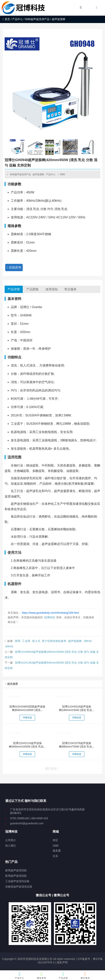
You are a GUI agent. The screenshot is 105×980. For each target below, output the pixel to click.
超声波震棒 (38, 174)
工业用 (26, 641)
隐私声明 (62, 962)
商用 (18, 641)
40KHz (9, 646)
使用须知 (52, 289)
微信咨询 (42, 975)
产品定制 (63, 975)
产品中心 (18, 19)
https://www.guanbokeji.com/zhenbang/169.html (50, 613)
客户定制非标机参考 (54, 641)
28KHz (88, 641)
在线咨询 (14, 267)
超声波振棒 (75, 641)
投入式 (36, 641)
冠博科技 (50, 617)
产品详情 (14, 289)
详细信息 (27, 718)
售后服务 (71, 289)
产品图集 (33, 289)
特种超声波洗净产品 (37, 19)
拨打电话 (85, 975)
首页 (6, 19)
